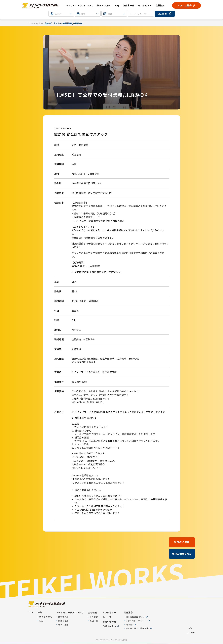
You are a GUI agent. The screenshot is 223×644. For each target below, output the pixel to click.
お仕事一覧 (129, 5)
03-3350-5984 (79, 382)
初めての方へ (104, 5)
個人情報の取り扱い (135, 617)
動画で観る (63, 621)
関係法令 (130, 625)
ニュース (107, 617)
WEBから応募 (182, 542)
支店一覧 (94, 621)
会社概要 (94, 617)
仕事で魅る (63, 625)
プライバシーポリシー (136, 621)
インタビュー (145, 5)
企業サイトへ (109, 626)
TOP (31, 23)
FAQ (117, 5)
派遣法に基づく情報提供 (137, 628)
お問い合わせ (109, 622)
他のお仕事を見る (182, 554)
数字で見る (63, 617)
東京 (38, 23)
